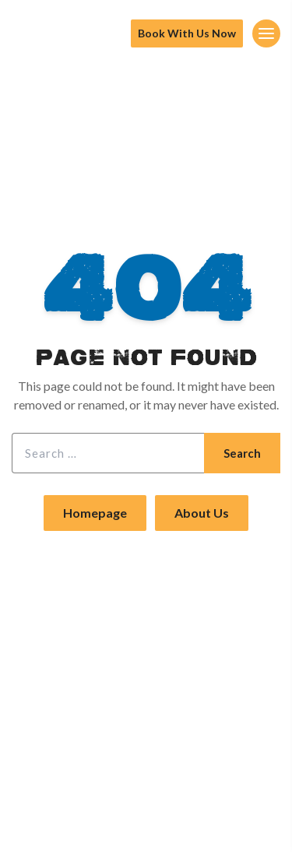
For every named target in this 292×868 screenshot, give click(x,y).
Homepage (95, 513)
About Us (202, 513)
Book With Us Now (187, 33)
